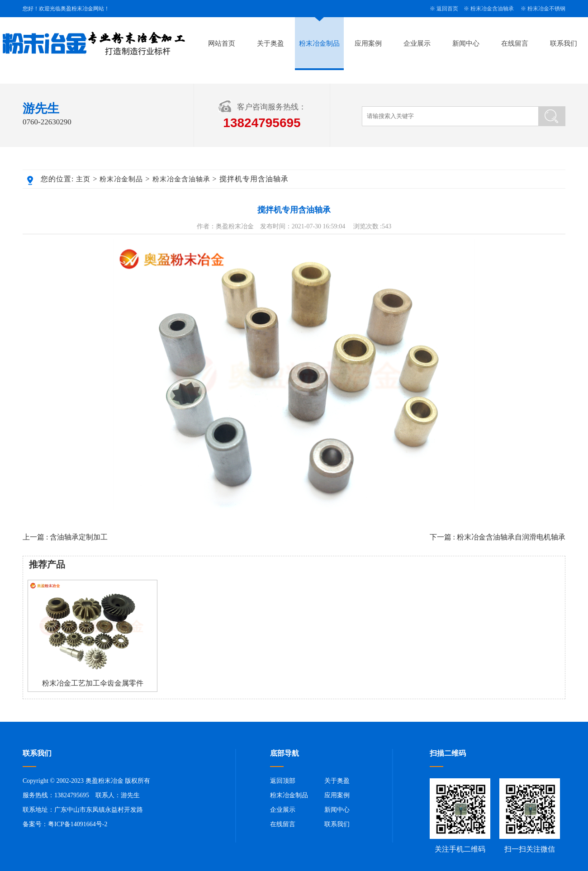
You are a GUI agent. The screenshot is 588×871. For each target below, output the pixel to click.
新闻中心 (466, 43)
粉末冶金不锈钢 (546, 9)
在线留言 (515, 43)
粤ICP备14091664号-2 (78, 824)
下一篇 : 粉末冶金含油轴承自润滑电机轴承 (498, 537)
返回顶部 (283, 781)
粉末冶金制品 (319, 43)
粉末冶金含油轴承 (492, 9)
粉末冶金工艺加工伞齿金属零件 (93, 683)
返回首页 (447, 9)
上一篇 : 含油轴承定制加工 (65, 537)
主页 (83, 179)
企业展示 (417, 43)
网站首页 (222, 43)
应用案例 (368, 43)
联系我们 (564, 43)
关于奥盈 (270, 43)
